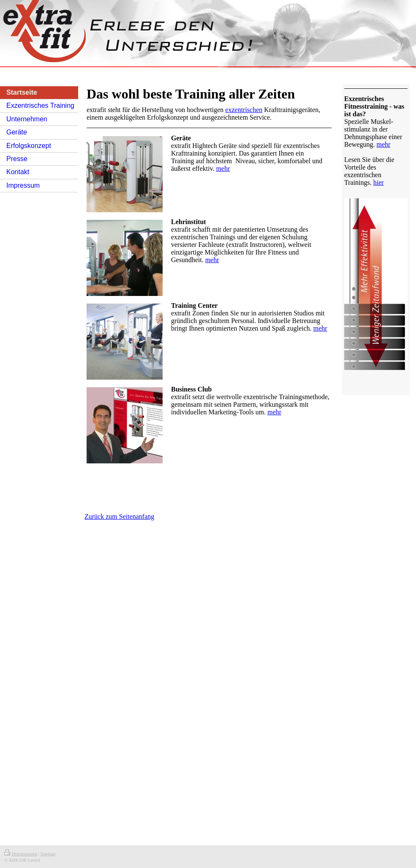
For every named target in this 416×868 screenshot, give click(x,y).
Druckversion (21, 854)
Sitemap (48, 854)
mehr (223, 168)
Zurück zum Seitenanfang (119, 516)
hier (379, 182)
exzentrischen (244, 110)
